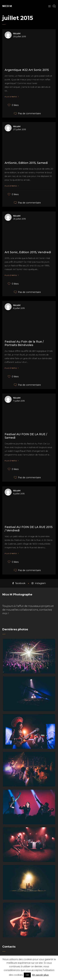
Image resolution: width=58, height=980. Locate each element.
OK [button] (27, 975)
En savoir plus (40, 975)
